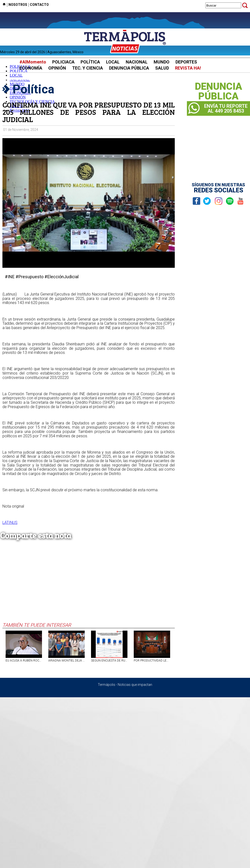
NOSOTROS (18, 5)
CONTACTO (39, 5)
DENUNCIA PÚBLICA (129, 68)
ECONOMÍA (31, 68)
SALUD (162, 68)
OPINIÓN (57, 68)
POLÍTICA (90, 62)
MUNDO (162, 62)
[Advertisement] (89, 586)
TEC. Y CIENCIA (87, 68)
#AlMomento (33, 62)
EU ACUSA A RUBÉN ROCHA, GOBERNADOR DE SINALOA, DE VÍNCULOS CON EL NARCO (24, 661)
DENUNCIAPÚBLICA (219, 91)
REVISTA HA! (188, 68)
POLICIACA (63, 62)
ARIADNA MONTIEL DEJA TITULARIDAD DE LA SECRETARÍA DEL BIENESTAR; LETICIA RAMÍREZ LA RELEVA (67, 661)
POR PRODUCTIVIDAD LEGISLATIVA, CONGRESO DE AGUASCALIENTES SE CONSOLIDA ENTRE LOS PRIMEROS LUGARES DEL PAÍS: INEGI (152, 661)
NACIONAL (137, 62)
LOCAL (113, 62)
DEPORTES (186, 62)
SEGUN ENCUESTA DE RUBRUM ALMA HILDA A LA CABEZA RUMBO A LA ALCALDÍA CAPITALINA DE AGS (109, 661)
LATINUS (10, 523)
